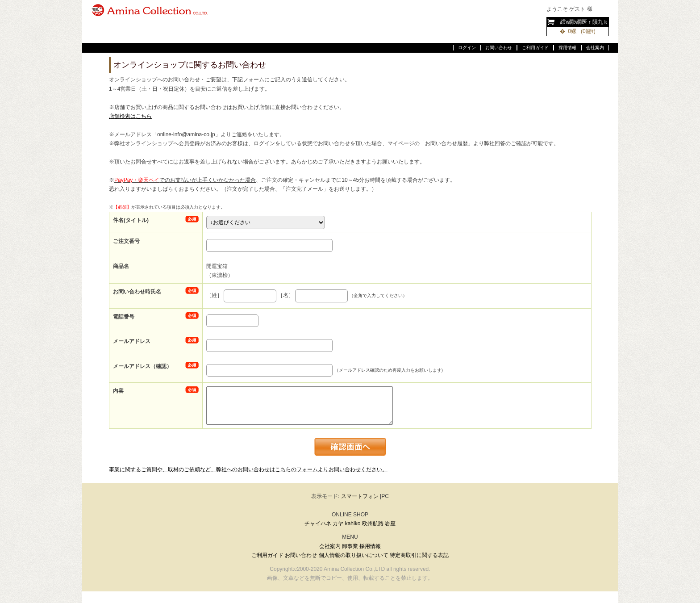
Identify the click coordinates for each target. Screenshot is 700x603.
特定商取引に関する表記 (419, 555)
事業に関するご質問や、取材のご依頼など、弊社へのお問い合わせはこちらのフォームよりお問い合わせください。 (248, 469)
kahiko (353, 523)
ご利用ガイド (535, 48)
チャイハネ (318, 523)
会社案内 (595, 48)
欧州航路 (373, 523)
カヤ (338, 523)
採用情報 (567, 48)
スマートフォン (360, 496)
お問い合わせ (499, 48)
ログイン (467, 48)
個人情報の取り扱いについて (354, 555)
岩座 (390, 523)
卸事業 (350, 546)
